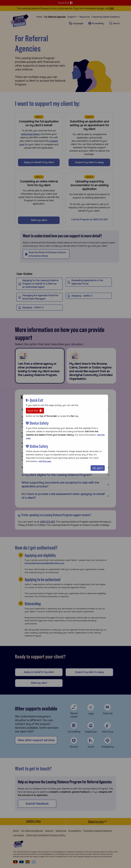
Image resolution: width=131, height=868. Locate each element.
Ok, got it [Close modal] (98, 468)
